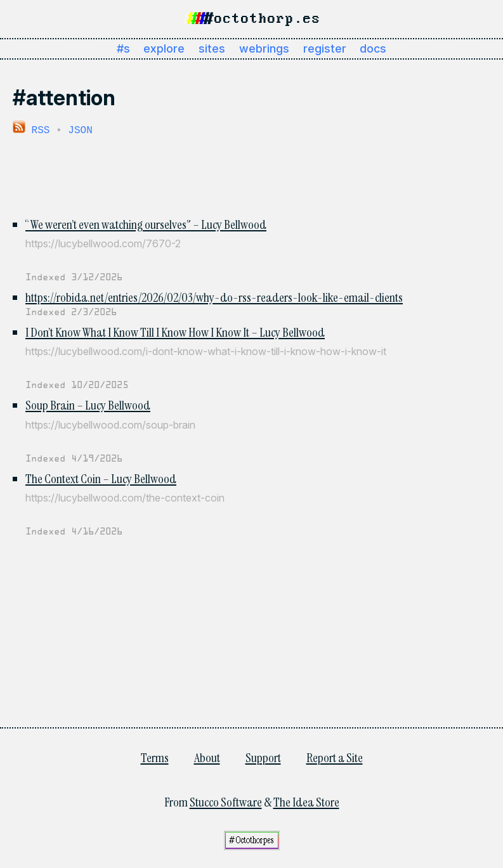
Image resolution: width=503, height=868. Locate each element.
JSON (80, 129)
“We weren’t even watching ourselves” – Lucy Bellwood (146, 223)
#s (123, 49)
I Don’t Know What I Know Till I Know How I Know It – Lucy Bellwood (175, 331)
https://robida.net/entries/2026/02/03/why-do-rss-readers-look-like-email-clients (214, 296)
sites (212, 49)
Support (263, 756)
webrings (264, 49)
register (325, 49)
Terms (155, 756)
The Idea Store (306, 801)
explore (164, 49)
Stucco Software (226, 801)
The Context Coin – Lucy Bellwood (101, 477)
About (207, 756)
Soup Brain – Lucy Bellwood (88, 404)
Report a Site (335, 756)
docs (373, 49)
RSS (31, 129)
